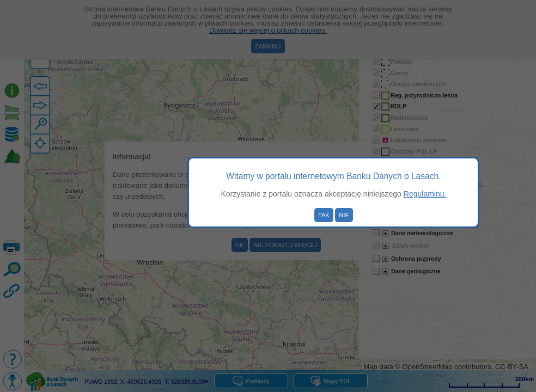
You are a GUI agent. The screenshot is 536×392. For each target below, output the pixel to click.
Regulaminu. (425, 194)
